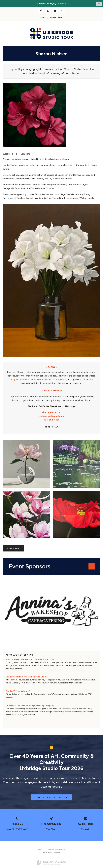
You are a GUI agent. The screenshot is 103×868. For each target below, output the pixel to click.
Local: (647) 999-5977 (17, 829)
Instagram (48, 11)
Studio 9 (52, 367)
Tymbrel (57, 852)
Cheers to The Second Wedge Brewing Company (30, 706)
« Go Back (13, 548)
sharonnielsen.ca (51, 412)
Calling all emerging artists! (51, 3)
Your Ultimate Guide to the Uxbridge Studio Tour (30, 659)
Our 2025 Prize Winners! (18, 691)
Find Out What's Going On (51, 797)
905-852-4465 (52, 420)
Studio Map (52, 427)
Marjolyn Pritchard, (20, 379)
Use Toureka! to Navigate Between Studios (27, 677)
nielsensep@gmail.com (51, 416)
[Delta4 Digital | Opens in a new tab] (51, 863)
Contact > (86, 829)
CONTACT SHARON (51, 391)
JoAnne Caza (60, 379)
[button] (26, 464)
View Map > (51, 829)
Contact (55, 11)
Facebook (41, 11)
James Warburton (39, 379)
